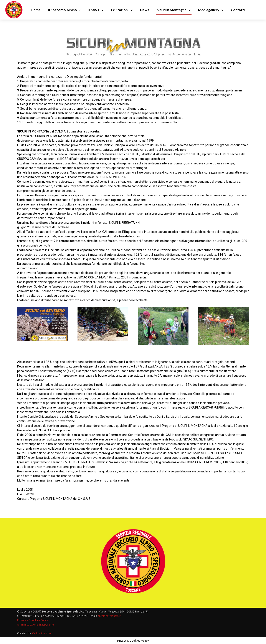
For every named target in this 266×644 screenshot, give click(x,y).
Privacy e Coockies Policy (32, 620)
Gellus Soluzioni (42, 633)
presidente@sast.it (109, 616)
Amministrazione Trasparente (36, 625)
